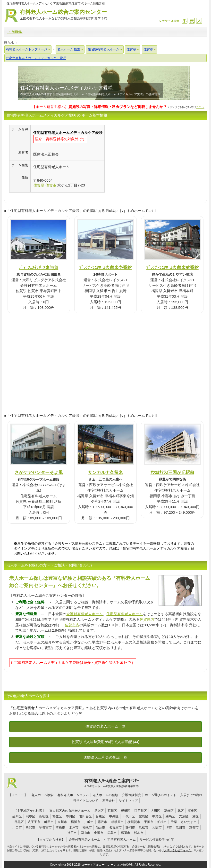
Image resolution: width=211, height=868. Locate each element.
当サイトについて (86, 801)
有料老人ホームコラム (73, 795)
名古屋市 (115, 827)
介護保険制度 (131, 795)
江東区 (192, 811)
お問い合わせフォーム (177, 850)
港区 (195, 816)
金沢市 (99, 833)
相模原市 (117, 822)
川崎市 (89, 822)
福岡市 (125, 833)
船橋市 (162, 822)
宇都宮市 (45, 827)
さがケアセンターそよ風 (39, 472)
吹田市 (181, 827)
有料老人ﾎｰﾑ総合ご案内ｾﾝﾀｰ (111, 783)
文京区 (184, 816)
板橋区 (126, 811)
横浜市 (76, 822)
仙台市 (100, 827)
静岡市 (130, 827)
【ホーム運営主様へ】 (99, 107)
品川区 (17, 816)
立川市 (62, 822)
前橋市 (60, 827)
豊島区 (144, 816)
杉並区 (57, 816)
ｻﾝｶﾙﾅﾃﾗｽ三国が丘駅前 (172, 472)
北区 (181, 811)
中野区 (157, 816)
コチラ (200, 107)
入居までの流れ (191, 795)
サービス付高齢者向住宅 (157, 840)
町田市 (49, 822)
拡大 (199, 21)
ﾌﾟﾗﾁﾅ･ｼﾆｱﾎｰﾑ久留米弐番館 (172, 267)
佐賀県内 (147, 619)
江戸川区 (141, 811)
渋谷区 (30, 816)
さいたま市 (189, 822)
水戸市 (74, 827)
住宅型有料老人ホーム (125, 614)
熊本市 (139, 833)
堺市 (169, 827)
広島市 (112, 833)
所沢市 (30, 827)
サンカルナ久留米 (105, 472)
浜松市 (144, 827)
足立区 (99, 811)
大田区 (156, 811)
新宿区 (44, 816)
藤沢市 (102, 822)
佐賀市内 (72, 625)
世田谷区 (85, 816)
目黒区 (19, 822)
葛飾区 (169, 811)
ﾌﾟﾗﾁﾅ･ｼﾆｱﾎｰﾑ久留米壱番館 (105, 267)
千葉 (174, 822)
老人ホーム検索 (42, 795)
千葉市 (149, 822)
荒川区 (112, 811)
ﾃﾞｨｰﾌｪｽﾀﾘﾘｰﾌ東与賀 (39, 267)
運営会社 (109, 801)
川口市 (17, 827)
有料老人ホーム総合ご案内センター (63, 15)
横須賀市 (134, 822)
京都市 (194, 827)
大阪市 (157, 827)
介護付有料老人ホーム (84, 614)
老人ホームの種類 (105, 795)
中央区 (114, 816)
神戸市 (72, 833)
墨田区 (71, 816)
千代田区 (129, 816)
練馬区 (170, 816)
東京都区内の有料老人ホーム (70, 811)
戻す (192, 21)
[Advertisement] (145, 159)
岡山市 (85, 833)
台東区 (100, 816)
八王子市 (34, 822)
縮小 (184, 21)
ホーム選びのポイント (160, 795)
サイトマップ (128, 801)
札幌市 (87, 827)
